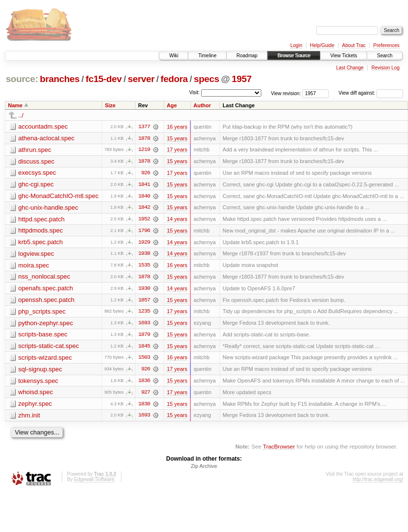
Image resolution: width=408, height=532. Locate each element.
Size (110, 105)
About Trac (354, 45)
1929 (144, 243)
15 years (177, 138)
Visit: (194, 92)
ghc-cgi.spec (36, 185)
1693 (144, 325)
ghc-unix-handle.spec (49, 208)
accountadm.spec (43, 126)
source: (22, 79)
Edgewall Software (94, 482)
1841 (144, 185)
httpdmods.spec (41, 231)
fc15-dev (103, 79)
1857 (144, 301)
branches (60, 79)
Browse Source (294, 56)
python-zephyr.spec (46, 324)
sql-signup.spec (40, 371)
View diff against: (371, 93)
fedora (174, 79)
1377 (144, 127)
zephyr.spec (35, 406)
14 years (177, 220)
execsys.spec (37, 173)
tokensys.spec (38, 383)
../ (21, 115)
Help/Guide (322, 45)
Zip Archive (204, 469)
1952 (144, 220)
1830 (144, 406)
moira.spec (34, 266)
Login (296, 45)
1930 (144, 290)
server (141, 79)
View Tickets (344, 56)
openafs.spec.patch (46, 290)
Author (202, 105)
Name (16, 105)
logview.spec (36, 255)
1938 (144, 255)
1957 (242, 79)
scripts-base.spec (43, 336)
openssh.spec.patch (47, 301)
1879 (144, 336)
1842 (144, 208)
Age (172, 105)
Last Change (350, 68)
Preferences (387, 45)
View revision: (286, 93)
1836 (144, 383)
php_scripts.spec (42, 313)
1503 (144, 360)
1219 (144, 150)
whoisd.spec (36, 394)
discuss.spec (36, 161)
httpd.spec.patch (42, 220)
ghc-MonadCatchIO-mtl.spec (59, 196)
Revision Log (386, 68)
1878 (144, 138)
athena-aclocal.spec (47, 138)
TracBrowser (279, 449)
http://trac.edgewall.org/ (378, 482)
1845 (144, 348)
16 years (177, 127)
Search (385, 56)
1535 (144, 266)
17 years (177, 150)
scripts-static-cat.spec (49, 348)
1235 (144, 313)
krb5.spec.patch (41, 243)
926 (146, 173)
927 (146, 395)
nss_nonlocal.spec (44, 278)
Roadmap (247, 56)
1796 (144, 232)
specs (206, 79)
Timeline (207, 56)
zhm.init (29, 418)
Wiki (174, 56)
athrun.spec (35, 150)
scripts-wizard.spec (45, 359)
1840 (144, 197)
